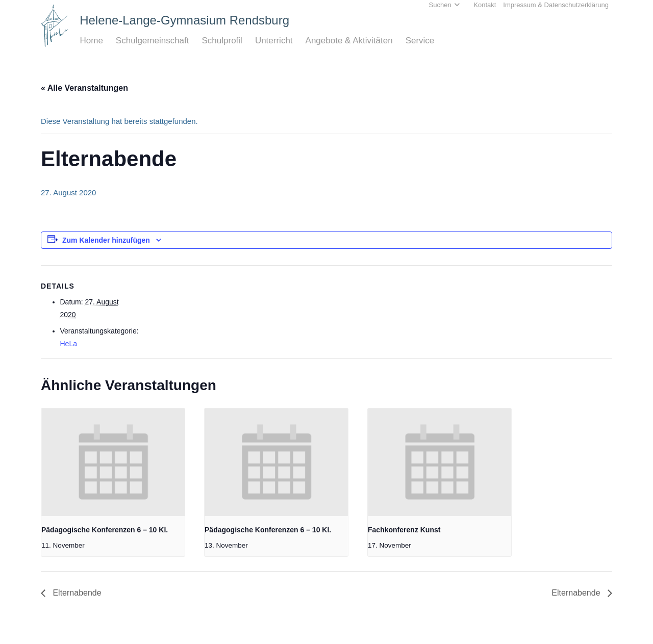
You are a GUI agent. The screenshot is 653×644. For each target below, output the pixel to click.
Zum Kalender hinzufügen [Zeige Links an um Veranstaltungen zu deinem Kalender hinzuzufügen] (106, 240)
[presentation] (113, 462)
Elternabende (76, 593)
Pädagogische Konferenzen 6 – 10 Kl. (105, 530)
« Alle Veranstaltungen (84, 88)
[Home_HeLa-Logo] (55, 26)
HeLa (69, 344)
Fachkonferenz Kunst (404, 530)
